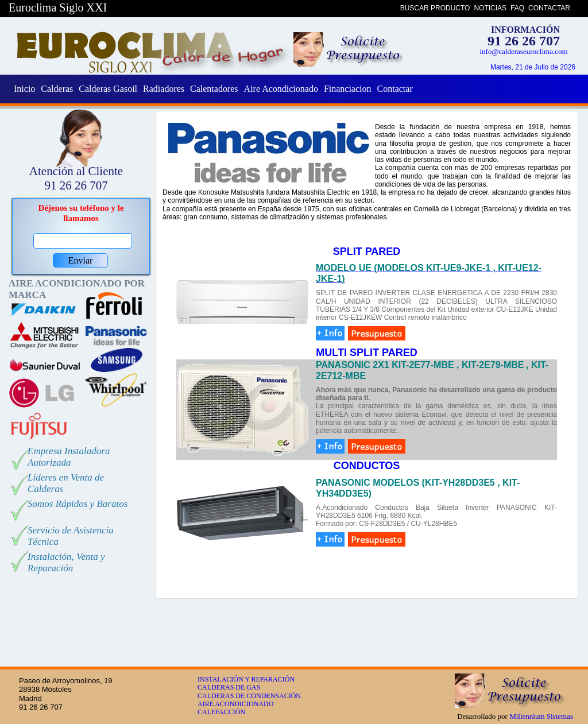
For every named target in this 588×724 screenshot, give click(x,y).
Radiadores (164, 89)
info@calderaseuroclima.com (523, 51)
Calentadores (214, 89)
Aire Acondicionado (281, 89)
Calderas (57, 89)
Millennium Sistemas (541, 716)
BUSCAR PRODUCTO (435, 8)
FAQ (517, 8)
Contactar (395, 89)
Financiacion (348, 89)
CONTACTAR (549, 8)
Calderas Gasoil (108, 89)
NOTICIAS (490, 8)
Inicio (24, 89)
